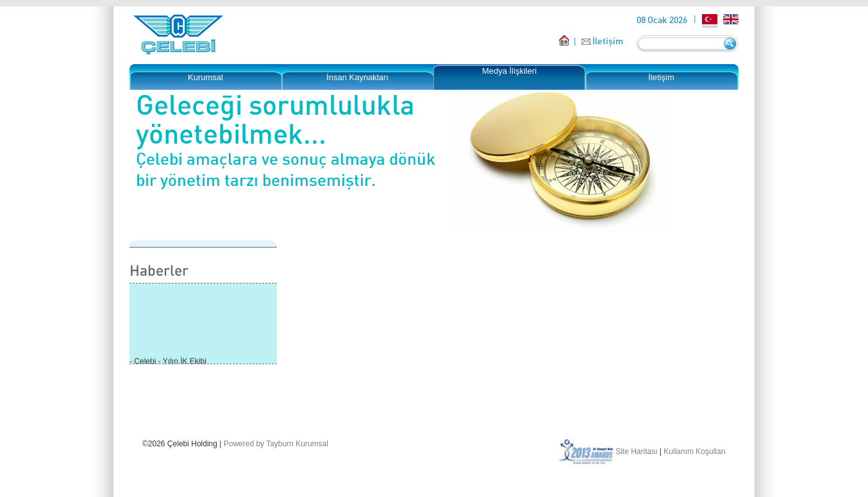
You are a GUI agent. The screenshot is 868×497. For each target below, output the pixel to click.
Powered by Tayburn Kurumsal (276, 444)
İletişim (608, 41)
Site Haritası (636, 451)
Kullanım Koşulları (695, 451)
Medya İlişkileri (509, 71)
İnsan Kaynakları (357, 77)
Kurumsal (205, 77)
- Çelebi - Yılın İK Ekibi (168, 362)
